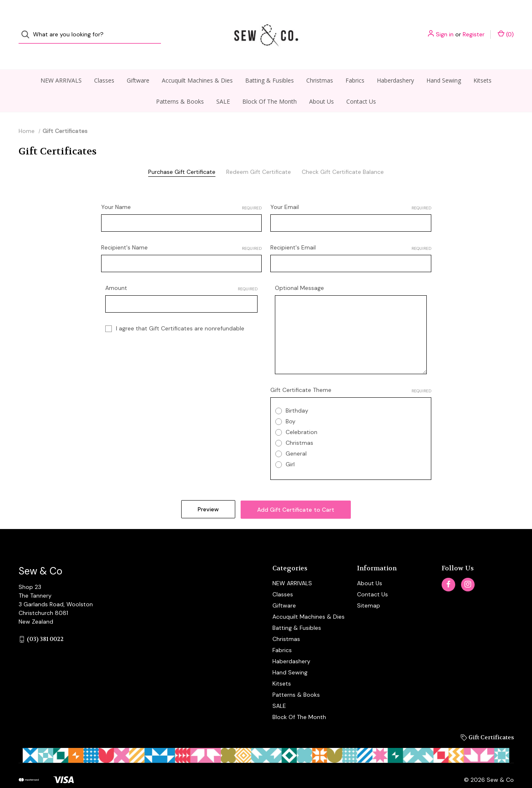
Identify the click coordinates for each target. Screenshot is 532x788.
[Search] (28, 27)
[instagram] (468, 567)
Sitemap (369, 588)
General (296, 438)
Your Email (351, 191)
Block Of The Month (270, 86)
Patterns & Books (180, 86)
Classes (104, 65)
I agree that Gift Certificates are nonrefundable (180, 313)
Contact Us (361, 86)
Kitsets (482, 65)
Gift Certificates (487, 720)
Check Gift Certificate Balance (343, 156)
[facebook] (448, 567)
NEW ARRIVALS (61, 65)
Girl (290, 449)
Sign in (445, 27)
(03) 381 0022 (45, 622)
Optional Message (299, 272)
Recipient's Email (351, 232)
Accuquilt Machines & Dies (197, 65)
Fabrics (355, 65)
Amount (181, 272)
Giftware (138, 65)
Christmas (320, 65)
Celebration (301, 416)
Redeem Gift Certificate (259, 156)
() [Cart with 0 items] (506, 27)
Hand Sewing (444, 65)
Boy (291, 406)
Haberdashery (395, 65)
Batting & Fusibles (270, 65)
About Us (322, 86)
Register (474, 27)
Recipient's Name (182, 232)
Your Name (182, 191)
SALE (223, 86)
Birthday (297, 395)
